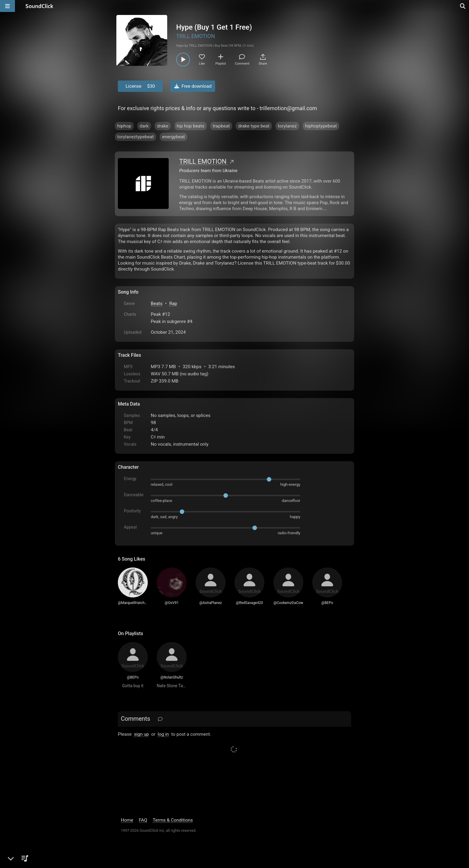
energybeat (173, 137)
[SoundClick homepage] (39, 6)
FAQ (143, 820)
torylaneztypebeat (135, 137)
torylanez (287, 126)
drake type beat (254, 126)
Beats (157, 304)
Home (127, 820)
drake (163, 126)
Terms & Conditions (173, 820)
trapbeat (221, 126)
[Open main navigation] (7, 6)
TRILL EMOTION (196, 36)
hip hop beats (191, 126)
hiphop (124, 126)
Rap (173, 304)
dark (144, 126)
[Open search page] (463, 6)
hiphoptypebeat (321, 126)
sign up (141, 734)
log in (163, 734)
